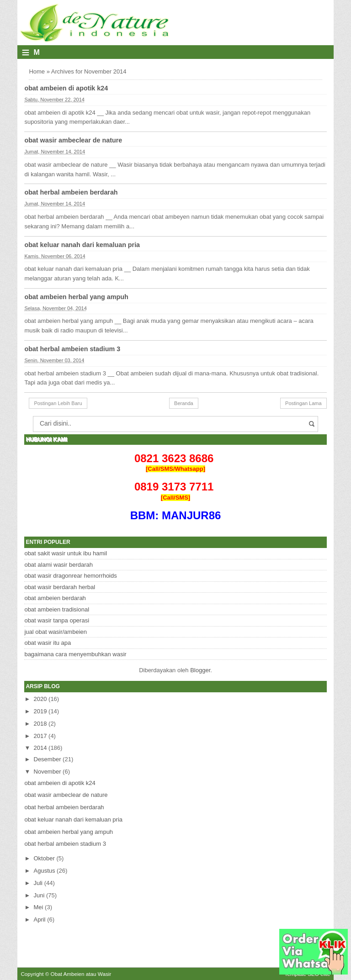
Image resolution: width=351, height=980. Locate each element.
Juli (38, 883)
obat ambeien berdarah (55, 598)
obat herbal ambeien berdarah (71, 192)
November (48, 772)
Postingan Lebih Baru (58, 403)
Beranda (184, 403)
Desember (48, 759)
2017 (40, 736)
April (40, 919)
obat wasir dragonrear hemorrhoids (70, 576)
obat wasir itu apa (48, 643)
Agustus (45, 871)
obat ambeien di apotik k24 (66, 88)
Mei (39, 907)
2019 (40, 711)
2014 (40, 748)
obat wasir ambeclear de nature (73, 140)
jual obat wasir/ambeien (56, 632)
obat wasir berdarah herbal (60, 587)
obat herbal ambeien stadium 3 (72, 349)
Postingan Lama (303, 403)
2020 (40, 699)
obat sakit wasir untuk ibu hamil (66, 553)
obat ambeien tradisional (57, 609)
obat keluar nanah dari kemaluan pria (82, 245)
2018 (40, 724)
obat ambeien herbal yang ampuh (76, 297)
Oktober (44, 858)
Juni (39, 895)
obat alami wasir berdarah (58, 565)
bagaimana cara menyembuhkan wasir (75, 654)
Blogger (200, 670)
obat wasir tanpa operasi (57, 620)
